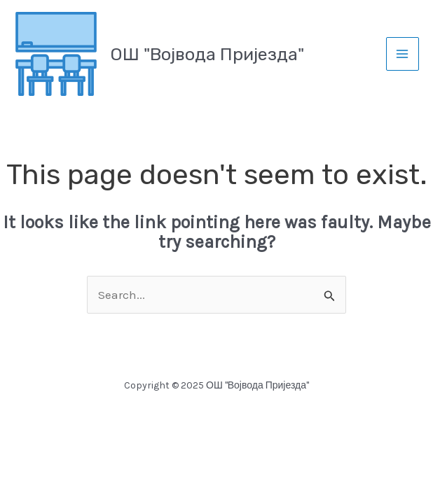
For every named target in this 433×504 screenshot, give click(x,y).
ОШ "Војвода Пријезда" (207, 54)
